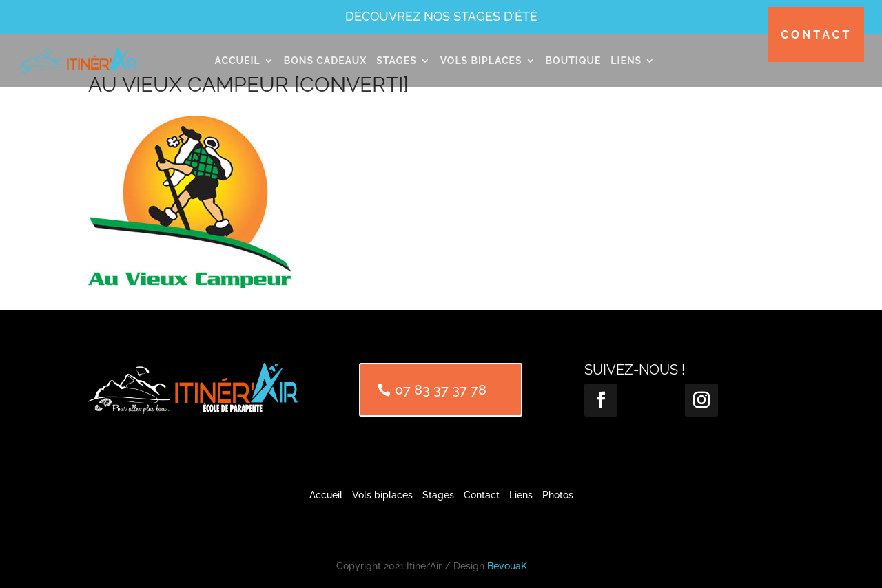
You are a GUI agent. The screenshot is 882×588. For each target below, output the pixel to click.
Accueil (237, 61)
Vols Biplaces (481, 61)
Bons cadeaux (326, 61)
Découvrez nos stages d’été (441, 16)
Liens (626, 61)
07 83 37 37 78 (441, 390)
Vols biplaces (382, 495)
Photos (558, 495)
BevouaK (507, 566)
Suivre (645, 399)
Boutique (574, 61)
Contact (816, 35)
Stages (397, 61)
